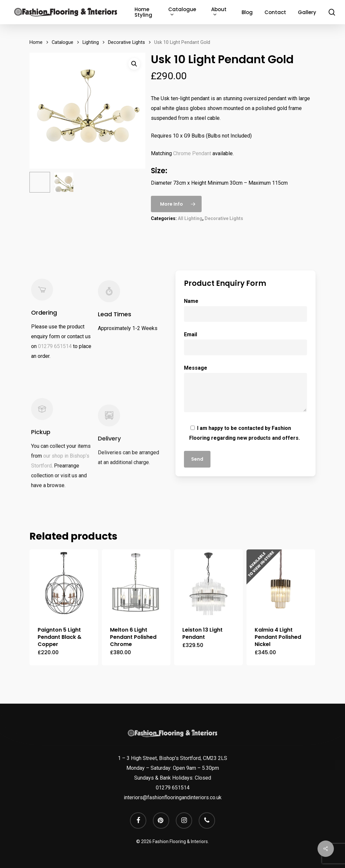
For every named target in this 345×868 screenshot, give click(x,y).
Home (36, 42)
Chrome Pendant (192, 153)
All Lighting (190, 218)
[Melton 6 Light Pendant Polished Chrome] (136, 584)
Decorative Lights (127, 42)
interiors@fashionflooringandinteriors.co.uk (173, 797)
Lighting (91, 42)
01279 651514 (55, 357)
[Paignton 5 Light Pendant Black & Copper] (64, 584)
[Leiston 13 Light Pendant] (209, 584)
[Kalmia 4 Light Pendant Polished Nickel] (281, 584)
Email (245, 343)
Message (245, 390)
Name (245, 310)
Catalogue (63, 42)
